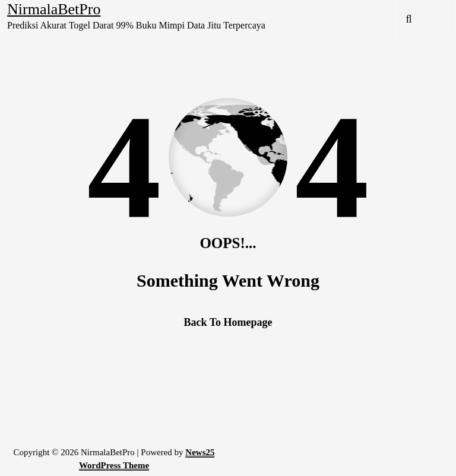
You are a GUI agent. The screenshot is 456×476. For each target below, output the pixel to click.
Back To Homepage (228, 322)
